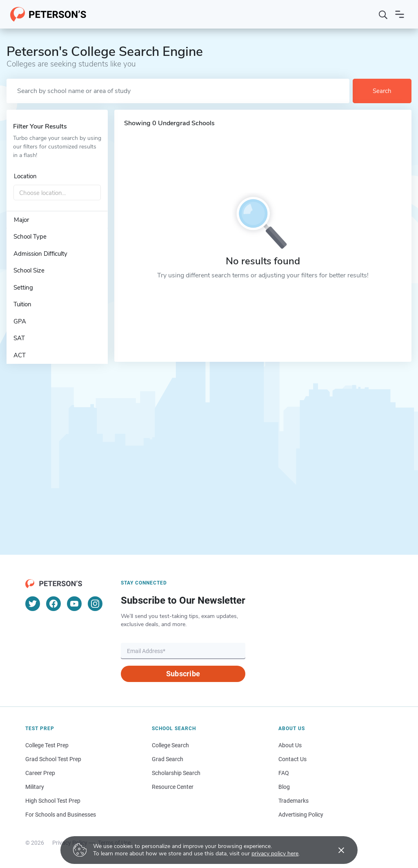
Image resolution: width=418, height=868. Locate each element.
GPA (20, 321)
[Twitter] (33, 604)
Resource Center (173, 787)
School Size (29, 270)
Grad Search (168, 759)
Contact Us (292, 759)
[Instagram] (95, 604)
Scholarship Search (176, 773)
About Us (290, 745)
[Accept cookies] (336, 850)
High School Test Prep (53, 801)
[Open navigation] (400, 14)
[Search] (383, 14)
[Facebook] (53, 604)
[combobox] (57, 193)
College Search (170, 745)
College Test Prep (47, 745)
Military (35, 787)
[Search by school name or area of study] (178, 91)
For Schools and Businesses (61, 815)
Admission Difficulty (40, 254)
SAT (19, 338)
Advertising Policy (301, 815)
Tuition (22, 304)
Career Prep (40, 773)
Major (21, 220)
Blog (284, 787)
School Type (30, 237)
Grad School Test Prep (53, 759)
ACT (20, 355)
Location (25, 176)
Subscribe (183, 674)
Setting (23, 288)
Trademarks (293, 801)
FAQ (284, 773)
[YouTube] (74, 604)
